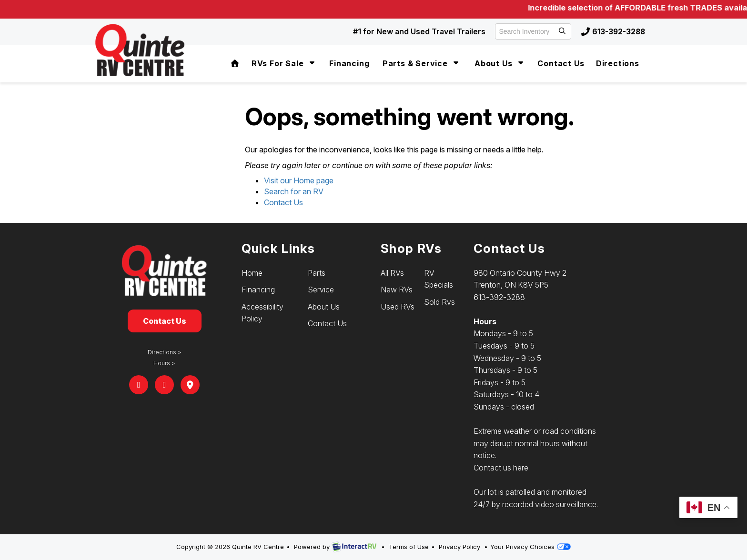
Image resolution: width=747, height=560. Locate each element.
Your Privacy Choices (530, 547)
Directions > (165, 352)
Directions (618, 63)
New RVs (397, 290)
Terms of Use (409, 547)
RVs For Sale (284, 63)
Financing (349, 63)
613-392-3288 (612, 31)
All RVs (392, 273)
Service (321, 290)
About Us (500, 63)
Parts (317, 273)
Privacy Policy (459, 547)
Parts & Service (422, 63)
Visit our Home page (299, 180)
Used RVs (398, 307)
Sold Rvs (439, 302)
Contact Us (561, 63)
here (521, 468)
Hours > (164, 363)
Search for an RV (294, 191)
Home (252, 273)
